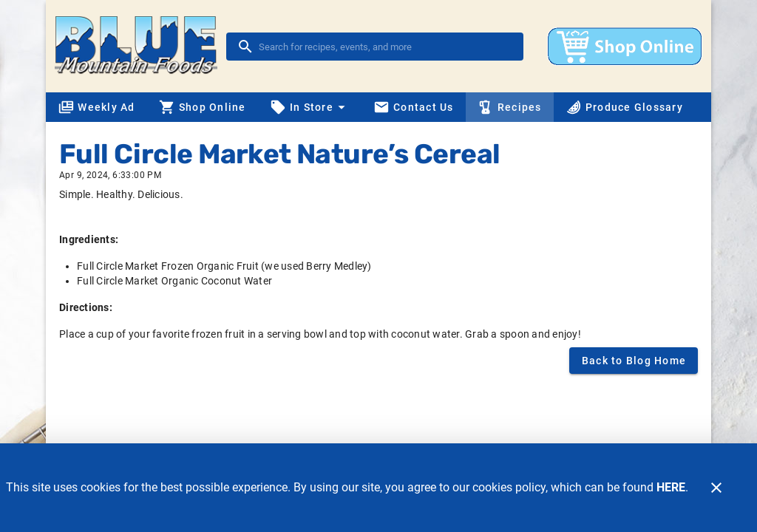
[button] (310, 107)
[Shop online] (625, 47)
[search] (385, 47)
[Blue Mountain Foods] (140, 46)
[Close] (716, 488)
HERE (671, 487)
